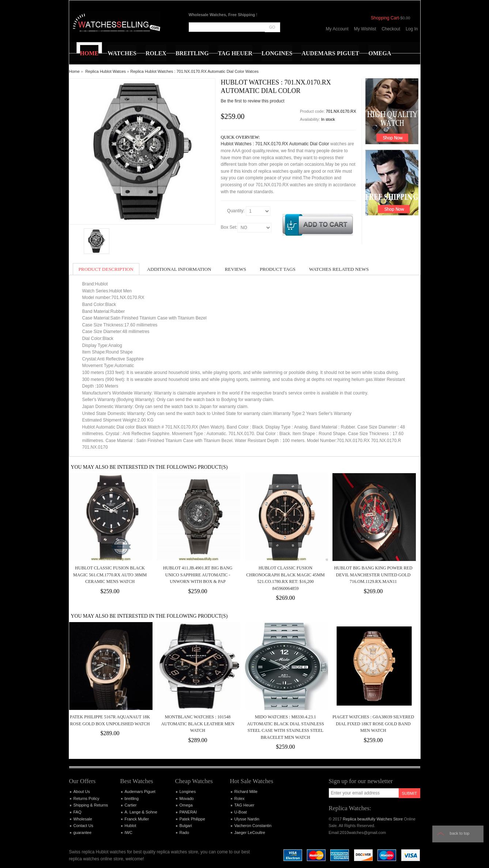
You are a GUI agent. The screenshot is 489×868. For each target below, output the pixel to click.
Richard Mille (246, 792)
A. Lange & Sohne (141, 812)
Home (74, 71)
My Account (337, 29)
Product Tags (278, 269)
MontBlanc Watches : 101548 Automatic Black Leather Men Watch (198, 724)
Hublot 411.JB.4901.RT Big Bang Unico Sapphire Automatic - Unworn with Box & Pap (198, 575)
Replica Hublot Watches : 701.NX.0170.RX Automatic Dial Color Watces (194, 71)
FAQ (78, 812)
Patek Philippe (192, 819)
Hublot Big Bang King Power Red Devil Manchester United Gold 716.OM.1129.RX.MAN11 (373, 575)
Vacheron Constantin (253, 826)
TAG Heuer (244, 805)
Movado (187, 798)
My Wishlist (365, 29)
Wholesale (83, 819)
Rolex (240, 798)
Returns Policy (86, 798)
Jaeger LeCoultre (250, 833)
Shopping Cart (385, 18)
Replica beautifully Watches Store (373, 819)
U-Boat (241, 812)
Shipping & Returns (91, 805)
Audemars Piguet (140, 792)
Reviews (236, 269)
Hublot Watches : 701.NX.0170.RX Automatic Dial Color (275, 144)
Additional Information (179, 269)
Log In (412, 29)
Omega (186, 805)
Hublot (131, 826)
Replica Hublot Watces (106, 71)
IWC (129, 833)
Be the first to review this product (253, 101)
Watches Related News (339, 269)
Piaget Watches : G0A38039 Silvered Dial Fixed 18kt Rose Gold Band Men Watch (373, 724)
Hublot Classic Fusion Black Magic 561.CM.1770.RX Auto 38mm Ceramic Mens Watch (110, 575)
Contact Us (83, 826)
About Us (82, 792)
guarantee (83, 833)
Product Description (106, 269)
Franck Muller (137, 819)
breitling (132, 798)
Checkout (391, 29)
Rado (184, 833)
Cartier (131, 805)
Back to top (460, 833)
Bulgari (186, 826)
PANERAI (188, 812)
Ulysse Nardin (247, 819)
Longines (188, 792)
